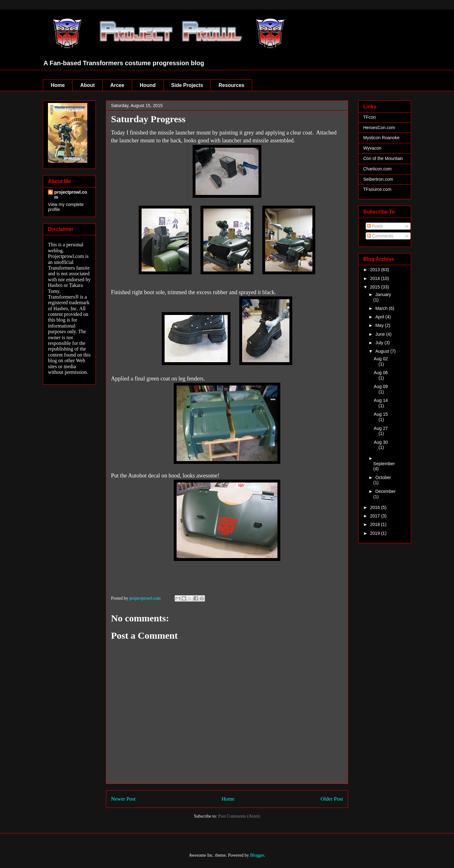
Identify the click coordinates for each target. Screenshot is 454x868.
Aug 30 (381, 442)
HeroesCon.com (379, 128)
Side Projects (187, 85)
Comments (380, 236)
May (380, 325)
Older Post (332, 799)
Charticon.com (377, 169)
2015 (376, 287)
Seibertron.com (378, 179)
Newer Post (123, 799)
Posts (375, 226)
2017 (376, 516)
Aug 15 (381, 414)
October (383, 477)
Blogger (257, 855)
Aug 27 (381, 428)
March (382, 308)
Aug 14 (381, 400)
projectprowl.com (71, 195)
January (383, 294)
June (381, 334)
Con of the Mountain (383, 158)
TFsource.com (377, 189)
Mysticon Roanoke (381, 138)
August (383, 351)
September (384, 464)
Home (58, 85)
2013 (376, 270)
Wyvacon (372, 148)
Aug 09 (381, 386)
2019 (376, 533)
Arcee (117, 85)
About (87, 85)
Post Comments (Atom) (239, 816)
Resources (231, 85)
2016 (376, 507)
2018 (376, 524)
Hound (148, 85)
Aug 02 (381, 359)
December (385, 491)
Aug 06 (381, 373)
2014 (376, 278)
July (380, 343)
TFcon (370, 117)
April (380, 317)
